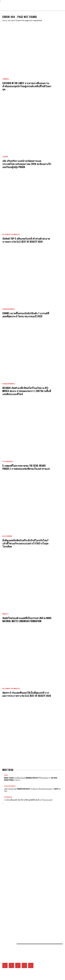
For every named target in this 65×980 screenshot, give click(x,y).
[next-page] (3, 804)
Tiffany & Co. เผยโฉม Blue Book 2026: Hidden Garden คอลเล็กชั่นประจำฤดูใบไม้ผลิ (27, 869)
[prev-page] (3, 804)
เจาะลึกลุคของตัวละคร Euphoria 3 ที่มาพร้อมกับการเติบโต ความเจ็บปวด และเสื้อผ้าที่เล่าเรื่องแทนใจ (29, 841)
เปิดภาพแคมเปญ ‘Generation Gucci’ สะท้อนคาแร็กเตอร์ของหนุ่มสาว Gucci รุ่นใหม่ (32, 790)
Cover (5, 157)
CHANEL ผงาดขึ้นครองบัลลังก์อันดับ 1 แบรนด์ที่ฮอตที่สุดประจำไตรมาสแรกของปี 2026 (26, 315)
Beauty (6, 614)
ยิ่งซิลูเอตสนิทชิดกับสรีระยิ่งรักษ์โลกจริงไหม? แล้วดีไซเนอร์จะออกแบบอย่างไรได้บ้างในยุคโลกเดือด (25, 543)
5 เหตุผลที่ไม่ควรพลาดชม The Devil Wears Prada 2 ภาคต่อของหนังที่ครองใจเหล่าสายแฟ (26, 467)
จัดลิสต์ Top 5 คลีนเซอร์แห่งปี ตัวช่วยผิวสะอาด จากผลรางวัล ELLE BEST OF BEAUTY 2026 (26, 240)
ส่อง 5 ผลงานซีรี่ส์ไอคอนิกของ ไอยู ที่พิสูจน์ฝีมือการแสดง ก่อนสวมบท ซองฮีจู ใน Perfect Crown (29, 900)
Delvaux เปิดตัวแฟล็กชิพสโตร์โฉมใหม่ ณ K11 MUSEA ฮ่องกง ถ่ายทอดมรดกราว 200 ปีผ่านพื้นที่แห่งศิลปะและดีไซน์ (27, 391)
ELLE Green (7, 536)
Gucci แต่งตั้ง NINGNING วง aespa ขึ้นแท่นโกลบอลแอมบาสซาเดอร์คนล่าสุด (23, 845)
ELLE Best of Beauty (11, 234)
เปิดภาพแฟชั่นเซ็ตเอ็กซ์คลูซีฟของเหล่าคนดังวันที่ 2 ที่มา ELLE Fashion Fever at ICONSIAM (27, 927)
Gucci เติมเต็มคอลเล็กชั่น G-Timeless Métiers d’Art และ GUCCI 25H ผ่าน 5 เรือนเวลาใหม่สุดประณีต (31, 873)
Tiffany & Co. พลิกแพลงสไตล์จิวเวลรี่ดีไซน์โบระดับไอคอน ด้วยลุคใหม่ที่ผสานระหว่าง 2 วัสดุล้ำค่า (28, 865)
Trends (6, 79)
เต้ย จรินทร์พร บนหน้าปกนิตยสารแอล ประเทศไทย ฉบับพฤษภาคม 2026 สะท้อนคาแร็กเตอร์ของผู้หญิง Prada (27, 164)
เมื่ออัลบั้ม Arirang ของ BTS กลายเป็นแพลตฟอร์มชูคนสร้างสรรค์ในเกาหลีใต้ (23, 892)
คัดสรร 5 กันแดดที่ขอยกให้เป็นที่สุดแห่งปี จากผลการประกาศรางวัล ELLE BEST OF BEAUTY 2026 (27, 694)
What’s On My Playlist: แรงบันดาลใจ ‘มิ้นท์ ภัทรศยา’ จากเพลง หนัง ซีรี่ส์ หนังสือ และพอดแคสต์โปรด (30, 896)
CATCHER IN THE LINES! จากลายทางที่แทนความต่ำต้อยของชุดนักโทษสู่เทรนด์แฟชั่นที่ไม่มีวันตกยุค (27, 86)
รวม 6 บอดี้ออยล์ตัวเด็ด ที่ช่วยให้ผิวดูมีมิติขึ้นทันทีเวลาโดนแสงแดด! (28, 800)
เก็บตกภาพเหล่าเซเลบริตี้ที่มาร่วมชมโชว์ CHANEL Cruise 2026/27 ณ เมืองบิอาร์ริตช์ (25, 888)
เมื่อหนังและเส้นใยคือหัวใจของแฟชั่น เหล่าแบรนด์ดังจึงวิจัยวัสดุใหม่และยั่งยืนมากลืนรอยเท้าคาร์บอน (29, 923)
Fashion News (8, 309)
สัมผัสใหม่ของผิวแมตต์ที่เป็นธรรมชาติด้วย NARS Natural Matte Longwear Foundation (27, 619)
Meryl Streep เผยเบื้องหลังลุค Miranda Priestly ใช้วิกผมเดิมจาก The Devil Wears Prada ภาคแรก (31, 779)
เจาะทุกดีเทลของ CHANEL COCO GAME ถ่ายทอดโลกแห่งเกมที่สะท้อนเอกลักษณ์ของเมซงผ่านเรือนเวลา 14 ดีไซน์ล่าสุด (32, 860)
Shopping (8, 797)
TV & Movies (7, 462)
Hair (6, 775)
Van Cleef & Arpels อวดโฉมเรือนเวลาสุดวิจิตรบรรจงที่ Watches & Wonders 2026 (26, 856)
